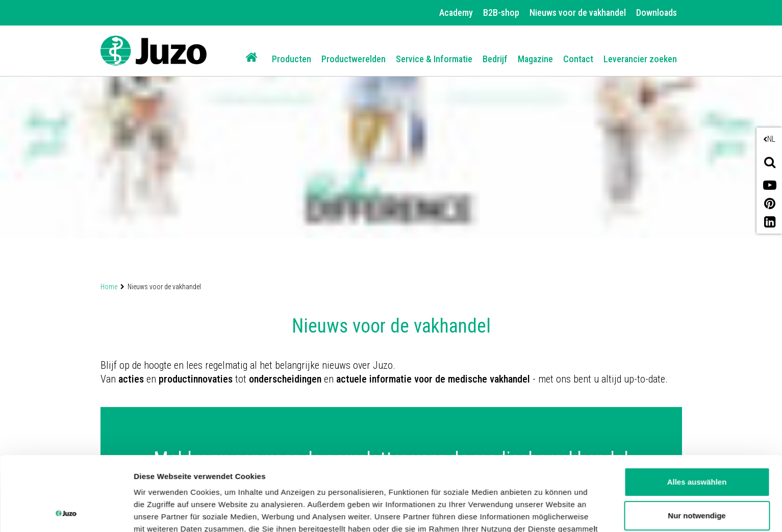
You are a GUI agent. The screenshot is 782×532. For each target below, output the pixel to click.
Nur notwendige (697, 446)
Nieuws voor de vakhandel (578, 12)
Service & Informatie (434, 59)
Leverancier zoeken (640, 59)
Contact (578, 59)
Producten (292, 59)
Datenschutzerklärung (337, 484)
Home (109, 287)
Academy (456, 12)
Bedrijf (495, 59)
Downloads (657, 12)
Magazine (535, 59)
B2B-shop (501, 12)
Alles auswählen (697, 412)
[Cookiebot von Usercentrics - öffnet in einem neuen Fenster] (66, 512)
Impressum (420, 484)
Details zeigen (159, 512)
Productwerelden (354, 59)
